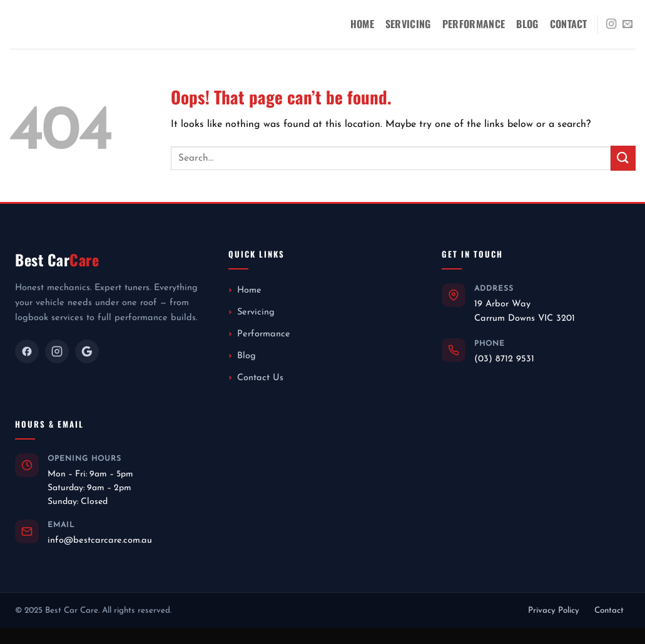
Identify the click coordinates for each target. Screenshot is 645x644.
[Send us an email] (627, 24)
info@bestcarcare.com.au (100, 541)
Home (362, 24)
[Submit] (623, 158)
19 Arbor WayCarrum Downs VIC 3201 (525, 311)
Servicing (408, 24)
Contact (569, 24)
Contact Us (260, 378)
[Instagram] (57, 351)
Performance (474, 24)
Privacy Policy (554, 611)
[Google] (87, 351)
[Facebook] (27, 351)
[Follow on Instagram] (611, 24)
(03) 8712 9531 (504, 359)
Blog (527, 24)
